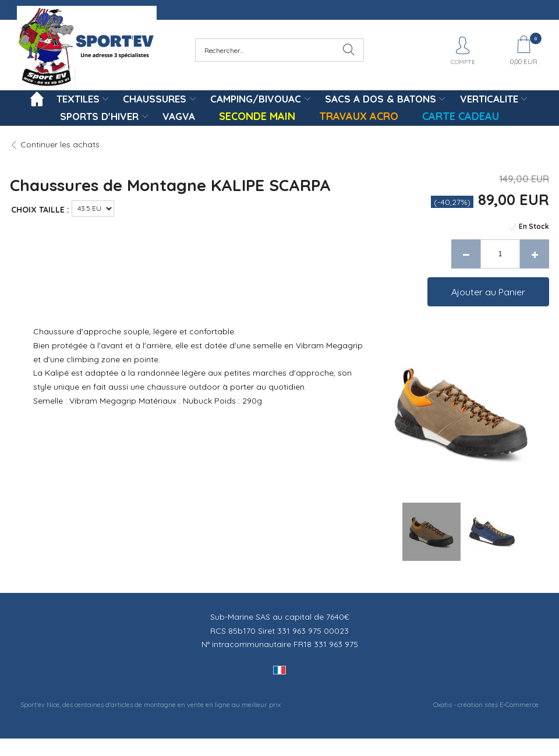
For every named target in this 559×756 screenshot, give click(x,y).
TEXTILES (78, 99)
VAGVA (179, 116)
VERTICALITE (489, 99)
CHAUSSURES (155, 99)
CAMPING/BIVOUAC (256, 99)
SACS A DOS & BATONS (381, 99)
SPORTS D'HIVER (99, 116)
